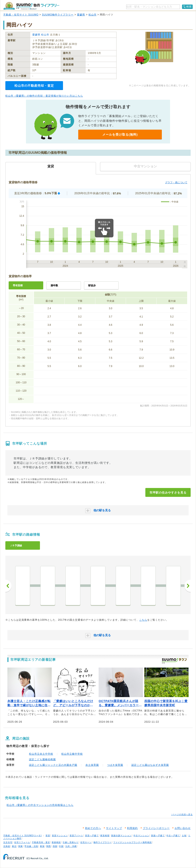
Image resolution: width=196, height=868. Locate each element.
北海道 (7, 846)
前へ (8, 586)
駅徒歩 (92, 285)
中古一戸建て (173, 835)
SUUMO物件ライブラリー (58, 15)
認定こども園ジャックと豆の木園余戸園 (53, 765)
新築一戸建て (158, 835)
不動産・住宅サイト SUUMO (21, 15)
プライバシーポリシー (156, 828)
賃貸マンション (60, 835)
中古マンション (141, 835)
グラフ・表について (176, 182)
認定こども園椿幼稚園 (42, 759)
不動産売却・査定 (41, 842)
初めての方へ (93, 828)
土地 (184, 835)
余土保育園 (92, 765)
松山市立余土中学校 (41, 754)
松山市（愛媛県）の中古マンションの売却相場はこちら (40, 805)
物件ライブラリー (103, 842)
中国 (61, 846)
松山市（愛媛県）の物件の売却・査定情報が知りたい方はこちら (44, 96)
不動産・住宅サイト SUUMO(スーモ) (23, 835)
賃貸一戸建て (92, 835)
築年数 (54, 285)
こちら (143, 620)
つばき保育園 (115, 765)
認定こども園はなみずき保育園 (150, 765)
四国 (55, 846)
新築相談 (56, 842)
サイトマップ (114, 828)
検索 (189, 7)
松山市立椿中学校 (72, 754)
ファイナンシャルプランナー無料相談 (132, 842)
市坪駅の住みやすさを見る (168, 493)
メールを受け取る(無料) (120, 134)
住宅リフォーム (22, 842)
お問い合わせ (183, 828)
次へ (188, 586)
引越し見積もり (71, 842)
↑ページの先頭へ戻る (182, 814)
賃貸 (48, 835)
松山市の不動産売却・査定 (34, 86)
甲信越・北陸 (31, 846)
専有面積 (18, 285)
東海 (42, 846)
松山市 (93, 15)
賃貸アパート (76, 835)
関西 (49, 846)
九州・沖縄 (71, 846)
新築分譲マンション (121, 835)
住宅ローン (86, 842)
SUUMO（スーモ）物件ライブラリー (31, 6)
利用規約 (132, 828)
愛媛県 (81, 15)
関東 (21, 846)
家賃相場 (105, 835)
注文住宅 (8, 842)
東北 (14, 846)
